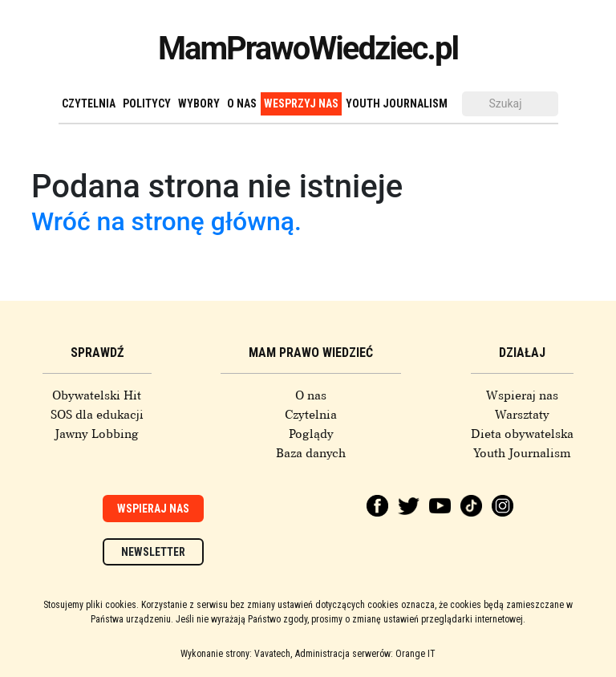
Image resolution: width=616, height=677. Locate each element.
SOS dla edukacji (97, 415)
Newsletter (153, 552)
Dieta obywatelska (522, 434)
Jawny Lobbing (97, 434)
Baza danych (311, 453)
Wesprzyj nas (301, 103)
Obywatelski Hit (97, 395)
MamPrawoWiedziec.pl (308, 49)
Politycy (147, 103)
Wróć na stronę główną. (166, 221)
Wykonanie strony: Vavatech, (236, 654)
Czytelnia (89, 103)
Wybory (199, 103)
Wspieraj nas (522, 395)
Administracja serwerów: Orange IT (365, 654)
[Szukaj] (510, 104)
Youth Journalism (397, 103)
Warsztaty (522, 415)
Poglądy (311, 434)
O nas (242, 103)
